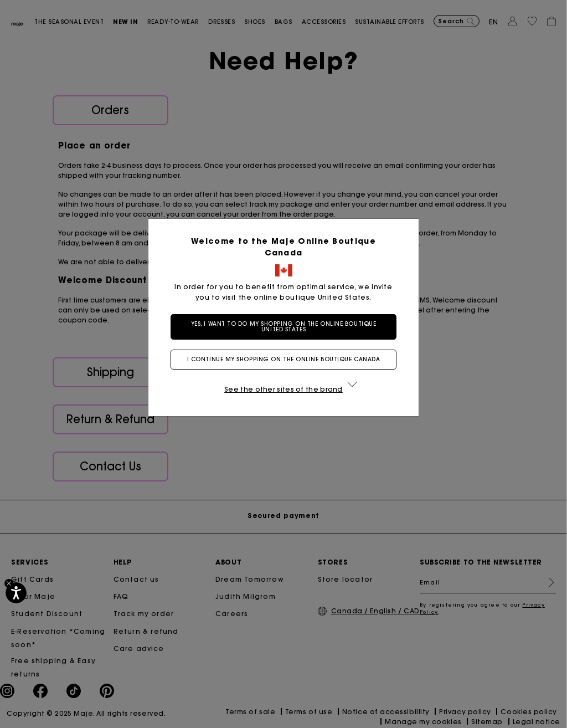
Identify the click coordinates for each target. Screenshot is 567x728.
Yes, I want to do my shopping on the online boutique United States (284, 327)
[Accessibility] (16, 593)
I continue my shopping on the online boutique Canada (284, 359)
